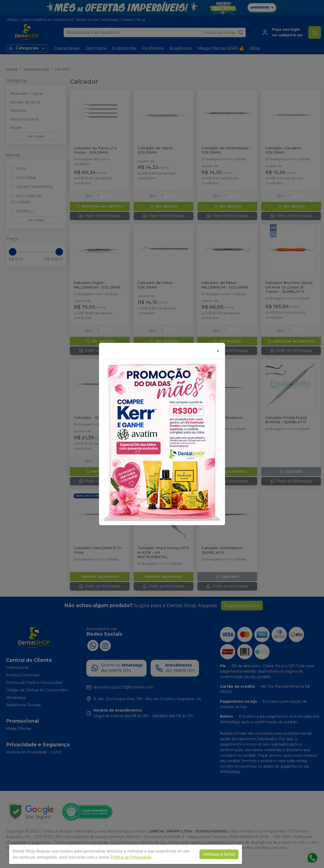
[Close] (218, 351)
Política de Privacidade (131, 857)
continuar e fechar (219, 854)
